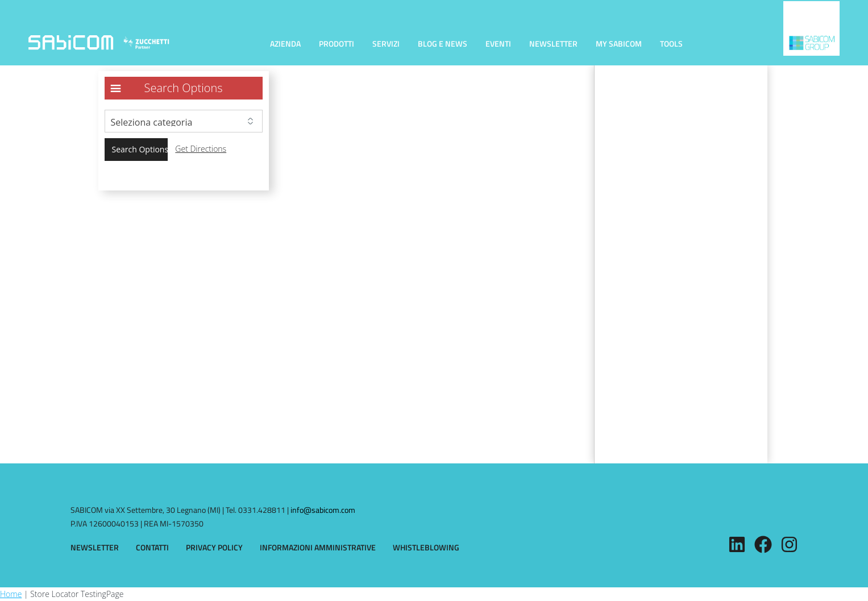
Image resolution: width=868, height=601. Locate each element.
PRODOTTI (337, 43)
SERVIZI (386, 43)
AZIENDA (285, 43)
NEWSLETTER (553, 43)
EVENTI (498, 43)
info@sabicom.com (323, 510)
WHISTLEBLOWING (426, 548)
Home (11, 594)
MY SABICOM (619, 43)
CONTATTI (152, 548)
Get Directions (201, 149)
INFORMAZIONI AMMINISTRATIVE (318, 548)
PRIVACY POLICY (214, 548)
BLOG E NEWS (443, 43)
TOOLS (671, 43)
